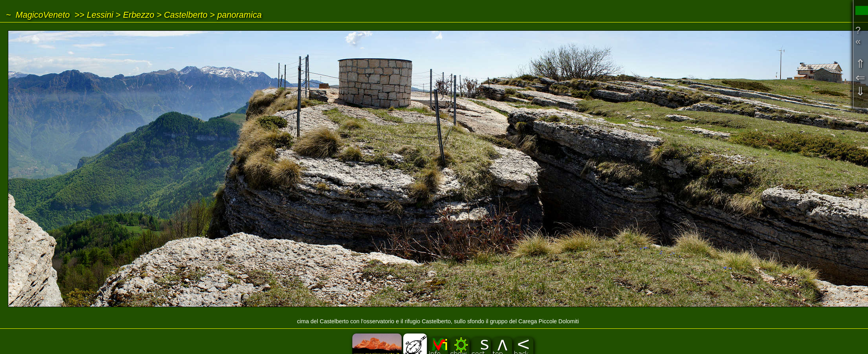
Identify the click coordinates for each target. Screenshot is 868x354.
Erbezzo (139, 15)
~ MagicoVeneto (38, 15)
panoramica (239, 15)
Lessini (100, 15)
